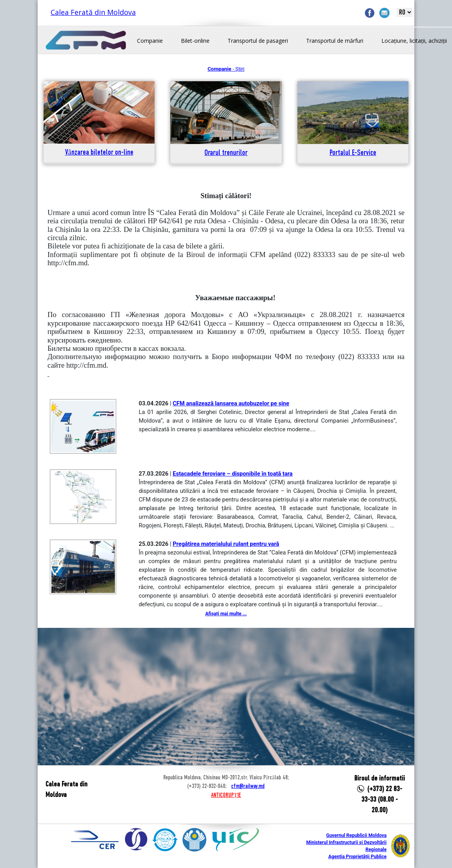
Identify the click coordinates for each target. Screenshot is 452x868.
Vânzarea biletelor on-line (99, 153)
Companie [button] (150, 41)
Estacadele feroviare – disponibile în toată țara (233, 474)
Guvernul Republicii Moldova (356, 835)
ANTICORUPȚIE (226, 795)
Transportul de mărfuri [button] (335, 41)
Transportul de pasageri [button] (258, 41)
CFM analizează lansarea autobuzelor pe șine (231, 403)
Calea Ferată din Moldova (93, 12)
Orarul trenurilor (226, 153)
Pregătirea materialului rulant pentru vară (226, 544)
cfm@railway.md (248, 786)
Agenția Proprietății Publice (357, 857)
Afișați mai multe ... (226, 614)
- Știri (226, 69)
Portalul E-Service (353, 153)
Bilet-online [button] (195, 41)
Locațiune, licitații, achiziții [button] (414, 41)
